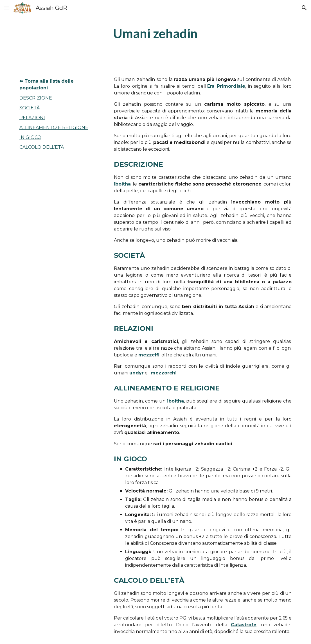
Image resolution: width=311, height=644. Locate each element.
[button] (7, 8)
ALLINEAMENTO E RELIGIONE (54, 127)
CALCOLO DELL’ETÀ (42, 147)
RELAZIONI (32, 118)
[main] (155, 34)
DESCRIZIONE (36, 98)
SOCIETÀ (30, 108)
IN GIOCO (30, 137)
